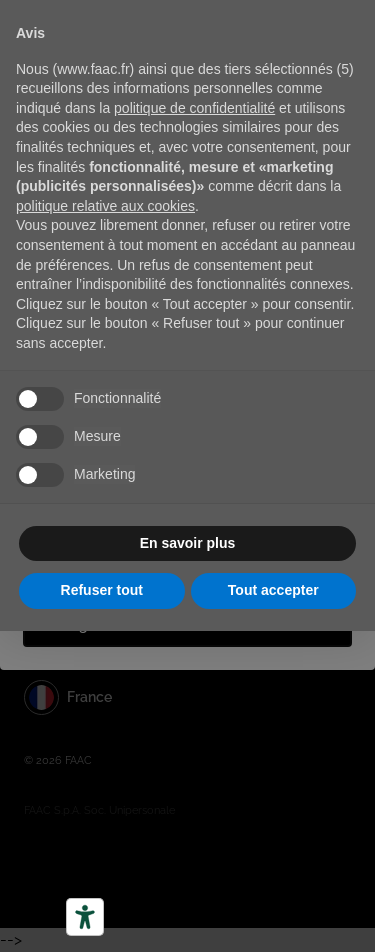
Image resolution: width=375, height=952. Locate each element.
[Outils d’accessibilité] (85, 917)
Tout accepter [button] (273, 590)
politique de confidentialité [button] (194, 108)
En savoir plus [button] (188, 543)
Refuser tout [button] (102, 590)
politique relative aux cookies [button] (105, 206)
